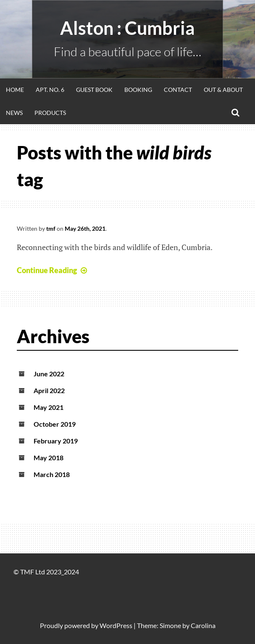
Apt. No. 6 (50, 90)
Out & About (223, 90)
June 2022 (49, 374)
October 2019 (55, 424)
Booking (138, 90)
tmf (51, 228)
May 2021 (49, 407)
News (14, 113)
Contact (178, 90)
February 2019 (56, 441)
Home (15, 90)
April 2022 (49, 390)
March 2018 (52, 474)
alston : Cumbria (127, 28)
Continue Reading (53, 270)
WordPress (116, 625)
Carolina (203, 625)
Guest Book (94, 90)
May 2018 (49, 458)
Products (50, 113)
